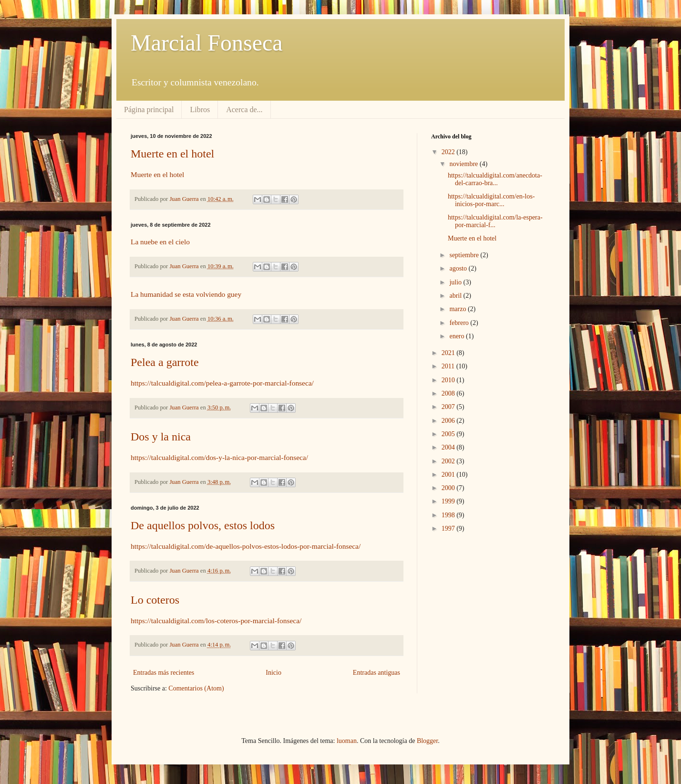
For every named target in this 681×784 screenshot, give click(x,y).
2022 (449, 152)
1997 (449, 528)
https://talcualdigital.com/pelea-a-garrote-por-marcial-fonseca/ (222, 383)
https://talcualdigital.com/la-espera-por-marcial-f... (495, 221)
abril (456, 296)
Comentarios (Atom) (196, 688)
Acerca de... (244, 110)
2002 (449, 461)
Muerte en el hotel (172, 154)
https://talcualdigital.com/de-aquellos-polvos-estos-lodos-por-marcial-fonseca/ (246, 546)
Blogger (427, 741)
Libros (200, 110)
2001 (449, 475)
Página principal (149, 110)
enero (458, 336)
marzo (458, 309)
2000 (449, 488)
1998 (449, 515)
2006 (449, 421)
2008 (449, 393)
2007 (449, 407)
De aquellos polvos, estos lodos (203, 525)
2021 (449, 353)
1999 (449, 501)
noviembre (464, 164)
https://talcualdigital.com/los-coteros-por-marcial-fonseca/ (216, 621)
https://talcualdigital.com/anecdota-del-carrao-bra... (495, 179)
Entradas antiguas (377, 673)
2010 (449, 380)
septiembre (465, 255)
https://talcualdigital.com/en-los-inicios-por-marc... (491, 200)
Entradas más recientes (164, 673)
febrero (460, 323)
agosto (459, 268)
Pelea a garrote (165, 362)
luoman (347, 741)
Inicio (273, 673)
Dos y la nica (161, 437)
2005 (449, 434)
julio (456, 282)
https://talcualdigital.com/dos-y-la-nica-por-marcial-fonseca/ (219, 457)
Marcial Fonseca (207, 43)
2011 (449, 366)
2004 (449, 447)
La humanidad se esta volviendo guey (186, 294)
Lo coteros (155, 600)
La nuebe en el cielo (160, 242)
